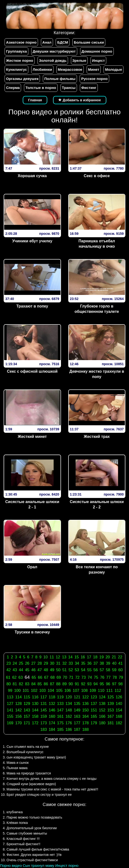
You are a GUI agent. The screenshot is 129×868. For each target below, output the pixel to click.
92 (83, 684)
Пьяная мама (17, 768)
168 (119, 716)
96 (108, 684)
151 (94, 710)
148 (69, 710)
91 (77, 684)
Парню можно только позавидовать (34, 817)
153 (110, 710)
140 (119, 704)
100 (17, 690)
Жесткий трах (97, 437)
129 (27, 704)
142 (19, 710)
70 (65, 677)
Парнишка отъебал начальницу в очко (97, 244)
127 (10, 704)
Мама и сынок (18, 763)
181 (110, 723)
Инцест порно (67, 865)
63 (21, 677)
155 (10, 716)
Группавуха (16, 51)
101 (26, 690)
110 (101, 690)
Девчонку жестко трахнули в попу (97, 374)
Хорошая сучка (32, 176)
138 (102, 704)
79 (121, 677)
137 (94, 704)
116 (35, 697)
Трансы (69, 88)
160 (52, 716)
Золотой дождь (53, 60)
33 (71, 663)
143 (27, 710)
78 (115, 677)
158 (35, 716)
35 (83, 663)
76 (102, 677)
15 (77, 657)
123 (94, 697)
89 (65, 684)
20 (108, 657)
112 (118, 690)
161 (60, 716)
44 (21, 670)
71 (71, 677)
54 (83, 670)
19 (101, 657)
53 (77, 670)
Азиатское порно (21, 42)
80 (8, 684)
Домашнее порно (97, 51)
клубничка (15, 812)
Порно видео (11, 865)
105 (59, 690)
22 (120, 657)
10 (46, 657)
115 (27, 697)
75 (96, 677)
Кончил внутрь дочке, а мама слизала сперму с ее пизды (52, 779)
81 (15, 684)
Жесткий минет (32, 437)
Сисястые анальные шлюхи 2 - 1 (32, 505)
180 (102, 723)
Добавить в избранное (80, 100)
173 (44, 723)
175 (60, 723)
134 (69, 704)
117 (44, 697)
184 (52, 730)
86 (46, 684)
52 (71, 670)
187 (77, 730)
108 (84, 690)
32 (65, 663)
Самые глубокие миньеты (27, 833)
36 (89, 663)
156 (19, 716)
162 (69, 716)
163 (77, 716)
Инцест (98, 60)
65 (34, 677)
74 (90, 677)
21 (114, 657)
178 (86, 723)
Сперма (13, 88)
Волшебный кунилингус (25, 752)
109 (93, 690)
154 (119, 710)
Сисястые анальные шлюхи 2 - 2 (97, 505)
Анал (47, 42)
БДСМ (63, 42)
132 (52, 704)
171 (27, 723)
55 (89, 670)
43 (15, 670)
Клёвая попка (17, 823)
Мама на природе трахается (29, 773)
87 (52, 684)
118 (52, 697)
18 (95, 657)
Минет (94, 69)
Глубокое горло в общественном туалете (97, 309)
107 (76, 690)
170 (19, 723)
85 (40, 684)
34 (77, 663)
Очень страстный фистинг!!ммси (32, 860)
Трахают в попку (32, 306)
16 (83, 657)
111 (110, 690)
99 (10, 690)
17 (89, 657)
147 (60, 710)
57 (102, 670)
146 (52, 710)
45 (27, 670)
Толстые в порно (41, 88)
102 (34, 690)
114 (19, 697)
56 (96, 670)
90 (71, 684)
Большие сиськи (89, 42)
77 (108, 677)
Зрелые (79, 60)
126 (119, 697)
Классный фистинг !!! (23, 839)
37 (96, 663)
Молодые (114, 69)
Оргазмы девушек (22, 79)
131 (44, 704)
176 (69, 723)
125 (110, 697)
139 (110, 704)
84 (33, 684)
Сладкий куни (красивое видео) (31, 784)
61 (8, 677)
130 (35, 704)
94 (96, 684)
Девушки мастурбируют (54, 51)
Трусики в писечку (32, 632)
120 (69, 697)
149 (77, 710)
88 (58, 684)
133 (60, 704)
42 (8, 670)
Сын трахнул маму (38, 865)
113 (10, 697)
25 (21, 663)
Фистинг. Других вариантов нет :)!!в (34, 855)
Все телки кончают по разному (97, 570)
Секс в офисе (97, 176)
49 (52, 670)
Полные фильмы (60, 79)
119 (60, 697)
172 (35, 723)
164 (86, 716)
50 (58, 670)
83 (27, 684)
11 (52, 657)
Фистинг (89, 88)
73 (83, 677)
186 (69, 730)
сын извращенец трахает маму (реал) (36, 757)
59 (114, 670)
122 (86, 697)
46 (33, 670)
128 (19, 704)
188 (86, 730)
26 (27, 663)
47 (40, 670)
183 (44, 730)
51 (65, 670)
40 (114, 663)
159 (44, 716)
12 (58, 657)
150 (86, 710)
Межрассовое (70, 69)
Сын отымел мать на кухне (28, 747)
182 (119, 723)
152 (102, 710)
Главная (35, 100)
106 (68, 690)
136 (86, 704)
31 (58, 663)
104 (51, 690)
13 (64, 657)
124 (102, 697)
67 (46, 677)
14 (70, 657)
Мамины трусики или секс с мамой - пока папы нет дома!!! (52, 789)
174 (52, 723)
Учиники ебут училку (32, 241)
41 (121, 663)
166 (102, 716)
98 (121, 684)
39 (108, 663)
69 (59, 677)
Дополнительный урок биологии (32, 828)
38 (102, 663)
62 (14, 677)
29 (46, 663)
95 (102, 684)
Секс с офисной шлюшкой (32, 371)
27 (33, 663)
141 (10, 710)
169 (10, 723)
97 (114, 684)
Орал (32, 567)
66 (40, 677)
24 (15, 663)
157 (27, 716)
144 (35, 710)
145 (44, 710)
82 (21, 684)
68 (53, 677)
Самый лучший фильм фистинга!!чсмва (38, 849)
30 (52, 663)
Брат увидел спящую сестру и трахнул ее (39, 795)
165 (94, 716)
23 (8, 663)
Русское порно (94, 79)
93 (89, 684)
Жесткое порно (20, 60)
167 (110, 716)
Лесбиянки (42, 69)
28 (40, 663)
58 (108, 670)
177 (77, 723)
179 (94, 723)
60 (121, 670)
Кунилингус (16, 69)
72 (77, 677)
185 (60, 730)
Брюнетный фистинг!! (23, 844)
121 (77, 697)
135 (77, 704)
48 (46, 670)
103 (42, 690)
